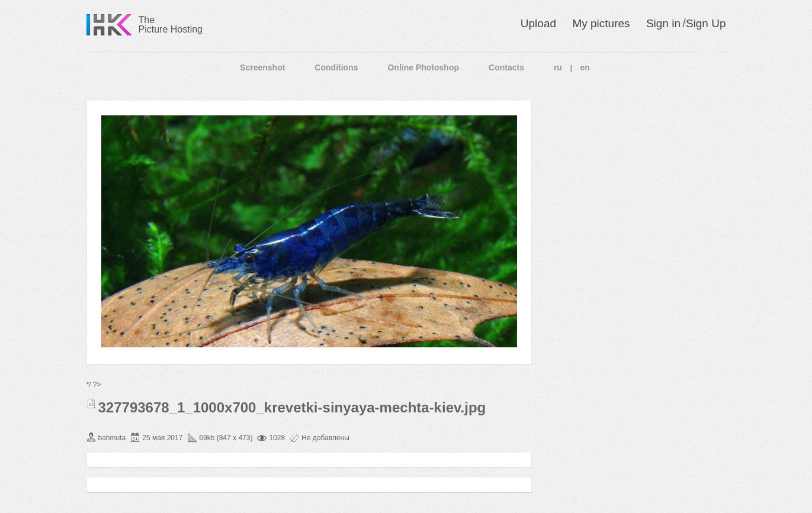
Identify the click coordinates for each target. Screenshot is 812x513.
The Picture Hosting (171, 25)
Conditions (336, 67)
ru (558, 67)
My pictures (601, 23)
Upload (538, 23)
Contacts (506, 67)
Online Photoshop (423, 67)
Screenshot (262, 67)
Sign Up (706, 23)
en (585, 67)
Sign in (663, 23)
